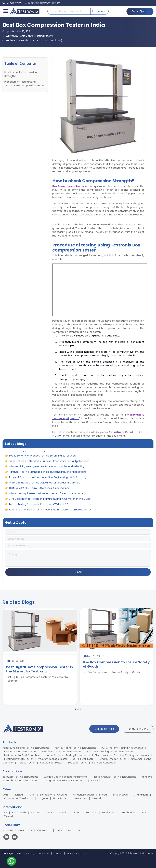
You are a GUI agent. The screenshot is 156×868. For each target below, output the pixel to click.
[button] (75, 709)
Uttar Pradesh (61, 798)
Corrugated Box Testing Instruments (64, 781)
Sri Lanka (36, 813)
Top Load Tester (77, 763)
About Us (8, 830)
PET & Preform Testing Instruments (122, 748)
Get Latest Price (104, 729)
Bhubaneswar (121, 795)
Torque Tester (26, 763)
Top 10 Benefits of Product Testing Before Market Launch (42, 458)
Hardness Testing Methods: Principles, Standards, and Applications (47, 474)
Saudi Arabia (109, 813)
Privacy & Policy (26, 853)
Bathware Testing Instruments (20, 777)
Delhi (5, 795)
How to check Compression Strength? (21, 74)
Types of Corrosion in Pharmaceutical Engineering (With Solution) (48, 480)
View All (95, 781)
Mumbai (18, 795)
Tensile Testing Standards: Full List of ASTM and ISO (39, 507)
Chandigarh (141, 795)
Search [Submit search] (99, 11)
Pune (32, 795)
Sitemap (58, 853)
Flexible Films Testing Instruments (61, 752)
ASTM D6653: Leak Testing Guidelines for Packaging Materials (44, 485)
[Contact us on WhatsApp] (11, 862)
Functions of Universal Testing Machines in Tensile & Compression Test (51, 512)
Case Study (25, 830)
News (59, 830)
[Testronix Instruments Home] (24, 11)
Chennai (62, 795)
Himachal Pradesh (83, 795)
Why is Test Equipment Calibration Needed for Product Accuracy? (48, 496)
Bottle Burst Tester (83, 759)
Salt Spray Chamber (104, 763)
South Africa (129, 813)
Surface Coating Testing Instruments (66, 777)
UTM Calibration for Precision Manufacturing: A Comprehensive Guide (50, 501)
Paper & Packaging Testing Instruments (26, 748)
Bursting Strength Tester (19, 759)
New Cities (81, 798)
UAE (5, 813)
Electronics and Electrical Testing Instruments (122, 755)
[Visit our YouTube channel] (15, 837)
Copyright (8, 853)
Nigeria (63, 813)
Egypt (145, 813)
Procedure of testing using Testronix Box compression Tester (24, 84)
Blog (70, 830)
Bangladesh (19, 813)
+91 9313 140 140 (138, 729)
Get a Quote (140, 11)
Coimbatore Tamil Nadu (18, 798)
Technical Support (76, 853)
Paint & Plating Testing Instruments (75, 748)
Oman (77, 813)
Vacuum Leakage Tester (53, 759)
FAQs (81, 830)
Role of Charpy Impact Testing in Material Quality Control (43, 453)
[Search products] (69, 11)
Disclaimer (44, 853)
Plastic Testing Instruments (20, 752)
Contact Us (44, 830)
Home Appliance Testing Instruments (68, 755)
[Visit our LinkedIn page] (7, 837)
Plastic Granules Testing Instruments (114, 777)
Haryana (43, 798)
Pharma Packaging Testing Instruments (110, 752)
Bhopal (103, 795)
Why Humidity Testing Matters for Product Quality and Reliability (47, 469)
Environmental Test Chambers (22, 755)
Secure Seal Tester (51, 763)
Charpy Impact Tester (113, 759)
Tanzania (91, 813)
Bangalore (46, 795)
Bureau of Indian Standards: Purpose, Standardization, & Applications (49, 464)
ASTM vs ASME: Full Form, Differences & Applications (39, 491)
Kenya (50, 813)
